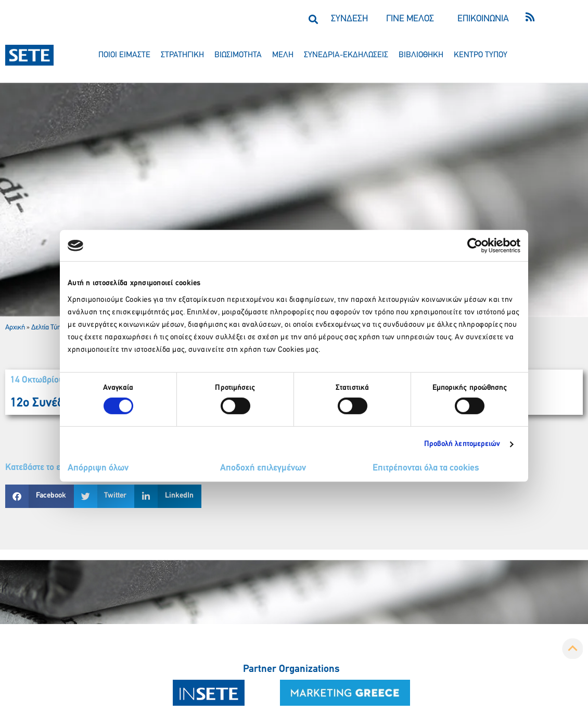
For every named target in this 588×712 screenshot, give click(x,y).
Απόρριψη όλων (98, 468)
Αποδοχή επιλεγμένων (263, 468)
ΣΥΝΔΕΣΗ (349, 19)
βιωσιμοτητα (238, 55)
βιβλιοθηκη (421, 55)
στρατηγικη (182, 55)
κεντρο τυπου (481, 55)
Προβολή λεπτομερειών (462, 444)
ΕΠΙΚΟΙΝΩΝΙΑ (483, 19)
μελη (283, 55)
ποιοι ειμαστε (124, 55)
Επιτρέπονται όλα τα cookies (426, 468)
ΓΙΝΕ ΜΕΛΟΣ (410, 19)
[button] (313, 19)
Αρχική (15, 328)
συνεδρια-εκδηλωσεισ (346, 55)
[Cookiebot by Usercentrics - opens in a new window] (475, 246)
